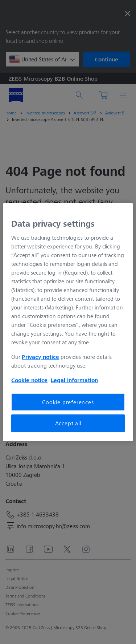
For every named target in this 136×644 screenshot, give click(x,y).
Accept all (68, 423)
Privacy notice (40, 357)
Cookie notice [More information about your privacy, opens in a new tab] (29, 380)
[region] (68, 322)
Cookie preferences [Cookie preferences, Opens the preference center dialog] (68, 402)
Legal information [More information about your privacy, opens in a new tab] (74, 380)
